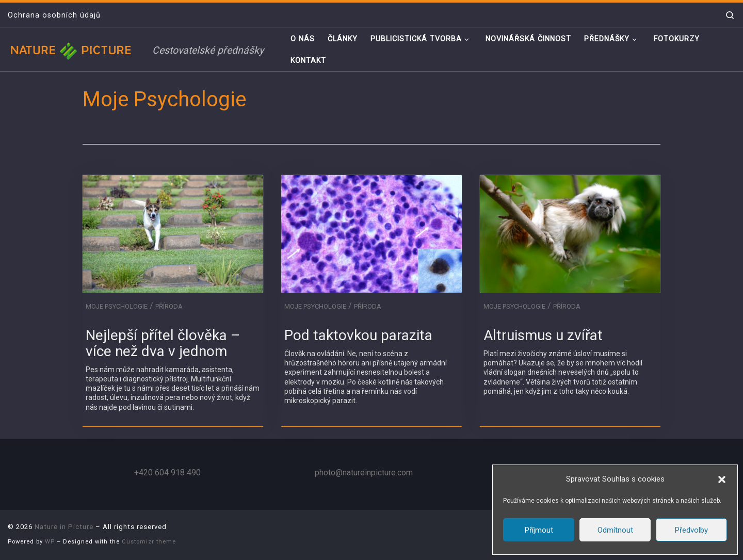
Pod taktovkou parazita (358, 335)
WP (50, 542)
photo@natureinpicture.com (364, 473)
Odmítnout (615, 530)
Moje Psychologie (117, 306)
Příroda (169, 306)
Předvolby (691, 530)
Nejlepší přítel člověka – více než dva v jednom (163, 343)
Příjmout (539, 530)
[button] (722, 479)
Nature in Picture (64, 527)
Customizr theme (149, 542)
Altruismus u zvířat (543, 335)
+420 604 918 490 (167, 473)
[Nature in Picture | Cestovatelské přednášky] (72, 49)
